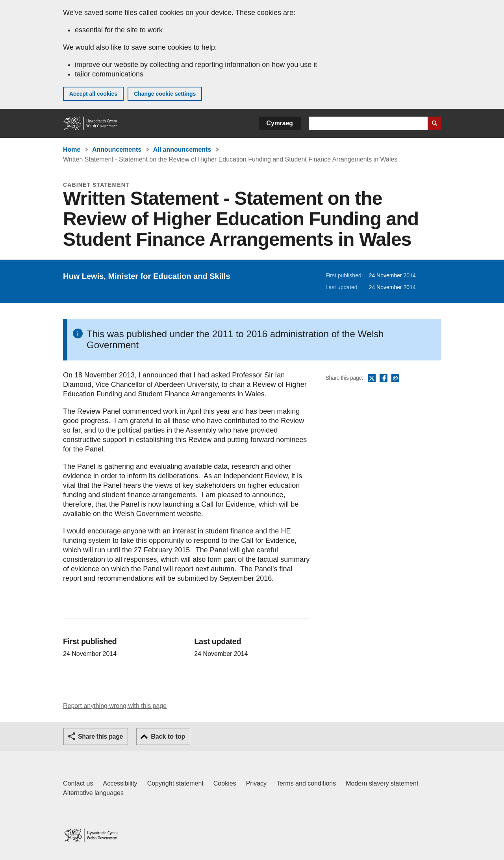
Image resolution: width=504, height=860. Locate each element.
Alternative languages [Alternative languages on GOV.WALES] (93, 793)
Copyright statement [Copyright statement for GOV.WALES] (175, 783)
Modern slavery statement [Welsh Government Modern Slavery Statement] (382, 783)
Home (72, 150)
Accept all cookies (93, 94)
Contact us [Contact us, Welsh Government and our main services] (78, 783)
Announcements (117, 150)
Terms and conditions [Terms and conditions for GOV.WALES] (306, 783)
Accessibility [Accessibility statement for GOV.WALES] (120, 783)
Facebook (384, 379)
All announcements (182, 150)
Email (395, 379)
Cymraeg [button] (280, 123)
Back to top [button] (168, 736)
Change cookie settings (165, 94)
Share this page (100, 736)
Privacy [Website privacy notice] (256, 783)
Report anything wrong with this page (115, 706)
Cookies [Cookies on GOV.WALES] (225, 783)
